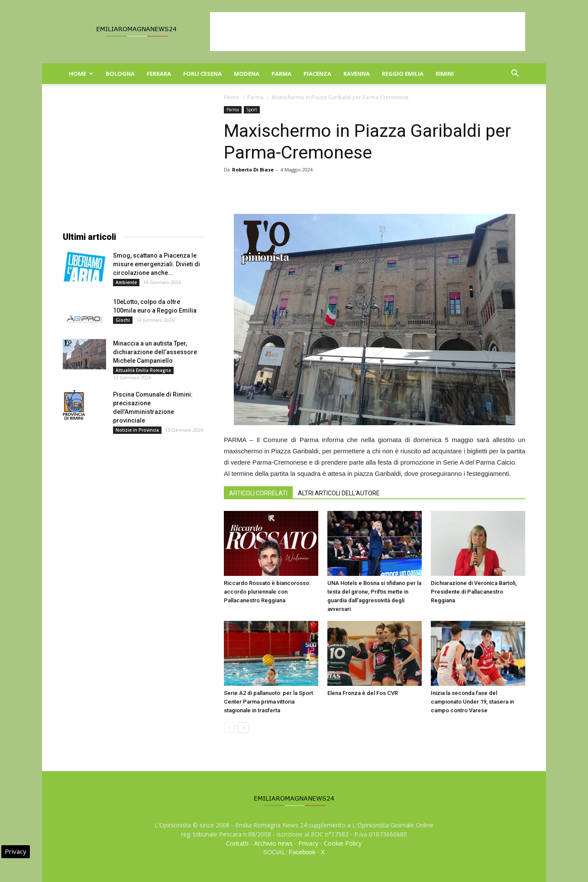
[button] (515, 74)
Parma (281, 74)
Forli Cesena (202, 74)
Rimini (445, 74)
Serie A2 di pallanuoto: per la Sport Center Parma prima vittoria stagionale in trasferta (268, 702)
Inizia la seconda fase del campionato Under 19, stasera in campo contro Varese (472, 702)
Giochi (123, 320)
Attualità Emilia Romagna (143, 370)
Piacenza (317, 74)
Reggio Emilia (403, 74)
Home (81, 74)
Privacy (308, 843)
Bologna (120, 74)
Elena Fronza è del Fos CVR (363, 693)
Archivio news (273, 843)
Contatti (237, 843)
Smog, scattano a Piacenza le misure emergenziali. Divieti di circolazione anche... (157, 264)
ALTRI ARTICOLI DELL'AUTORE (339, 493)
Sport (252, 110)
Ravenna (357, 74)
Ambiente (126, 282)
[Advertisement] (368, 32)
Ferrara (159, 74)
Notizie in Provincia (137, 430)
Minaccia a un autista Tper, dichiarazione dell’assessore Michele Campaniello (155, 352)
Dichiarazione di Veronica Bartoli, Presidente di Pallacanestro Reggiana (474, 592)
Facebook (302, 852)
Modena (247, 74)
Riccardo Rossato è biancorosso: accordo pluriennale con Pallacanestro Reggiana (267, 592)
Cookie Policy (343, 843)
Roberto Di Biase (253, 170)
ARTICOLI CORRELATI (258, 493)
